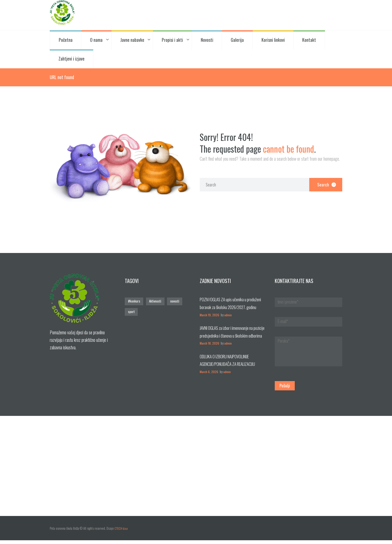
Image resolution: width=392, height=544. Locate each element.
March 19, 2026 (210, 315)
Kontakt (309, 40)
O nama (96, 40)
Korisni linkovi (273, 40)
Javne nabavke (132, 40)
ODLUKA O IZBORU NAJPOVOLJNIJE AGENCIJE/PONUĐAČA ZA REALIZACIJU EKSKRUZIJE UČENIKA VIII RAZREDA (231, 364)
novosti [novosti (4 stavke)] (174, 301)
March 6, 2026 (209, 372)
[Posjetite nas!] (196, 470)
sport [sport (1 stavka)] (131, 312)
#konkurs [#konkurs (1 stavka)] (134, 301)
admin (228, 315)
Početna (66, 40)
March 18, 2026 (210, 343)
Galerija (237, 40)
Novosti (207, 40)
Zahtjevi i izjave (71, 59)
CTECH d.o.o (122, 532)
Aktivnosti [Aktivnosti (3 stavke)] (155, 301)
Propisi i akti (172, 40)
